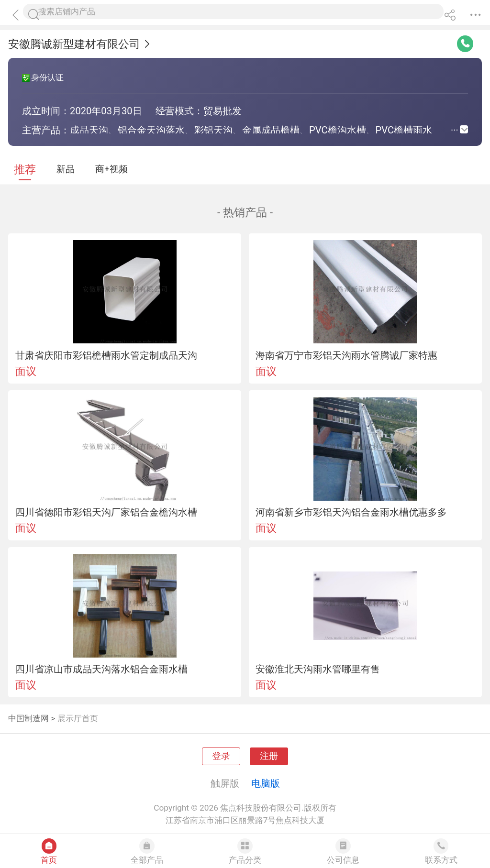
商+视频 (111, 169)
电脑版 (266, 783)
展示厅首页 (78, 718)
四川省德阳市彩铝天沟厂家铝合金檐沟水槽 (106, 512)
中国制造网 (28, 718)
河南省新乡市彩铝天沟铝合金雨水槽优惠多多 (351, 512)
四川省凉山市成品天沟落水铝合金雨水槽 (101, 669)
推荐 (25, 170)
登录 (221, 756)
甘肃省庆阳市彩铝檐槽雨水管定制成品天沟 (106, 355)
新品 (66, 169)
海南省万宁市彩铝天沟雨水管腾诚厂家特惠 (346, 355)
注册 (269, 756)
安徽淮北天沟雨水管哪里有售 (318, 669)
